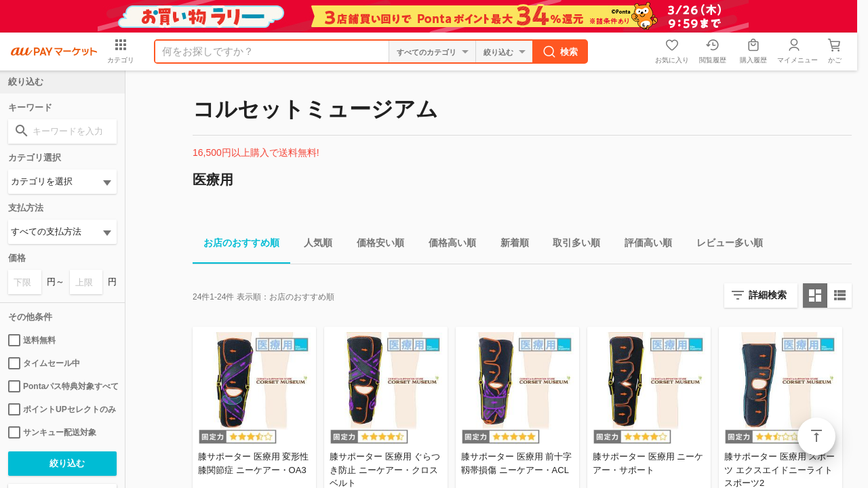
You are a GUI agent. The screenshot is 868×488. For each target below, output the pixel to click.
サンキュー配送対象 (52, 432)
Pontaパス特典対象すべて (62, 386)
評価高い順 (643, 245)
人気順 (313, 245)
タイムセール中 (44, 363)
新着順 (509, 245)
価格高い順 (447, 245)
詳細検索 (768, 295)
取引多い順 (571, 245)
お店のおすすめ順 (236, 245)
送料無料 (32, 340)
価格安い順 (375, 245)
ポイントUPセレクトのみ (62, 409)
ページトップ (816, 436)
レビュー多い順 (724, 245)
